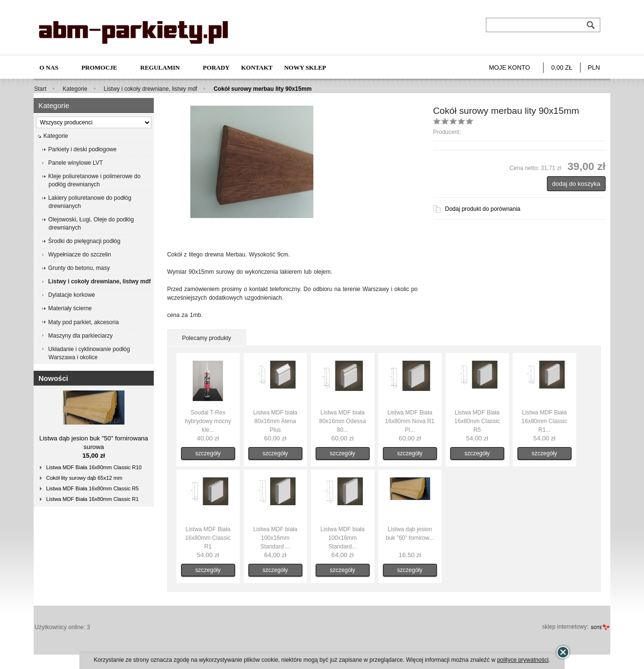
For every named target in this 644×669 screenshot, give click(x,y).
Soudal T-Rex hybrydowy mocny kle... (208, 421)
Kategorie (75, 89)
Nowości (53, 378)
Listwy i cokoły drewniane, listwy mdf (151, 89)
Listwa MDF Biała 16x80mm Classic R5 (93, 488)
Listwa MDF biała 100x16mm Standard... (343, 538)
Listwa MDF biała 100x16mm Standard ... (275, 538)
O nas (49, 67)
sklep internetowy (564, 627)
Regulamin (160, 67)
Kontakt (257, 67)
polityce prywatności (523, 660)
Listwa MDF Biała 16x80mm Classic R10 (94, 467)
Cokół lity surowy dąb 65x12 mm (84, 478)
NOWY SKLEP (305, 67)
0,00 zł (562, 67)
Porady (216, 67)
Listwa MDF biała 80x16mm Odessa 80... (342, 421)
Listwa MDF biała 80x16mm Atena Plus (275, 421)
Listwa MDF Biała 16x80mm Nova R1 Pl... (410, 421)
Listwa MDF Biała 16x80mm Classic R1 (93, 499)
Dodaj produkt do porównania (483, 209)
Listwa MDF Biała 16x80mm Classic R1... (544, 421)
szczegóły (208, 453)
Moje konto (509, 67)
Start (40, 89)
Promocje (99, 67)
